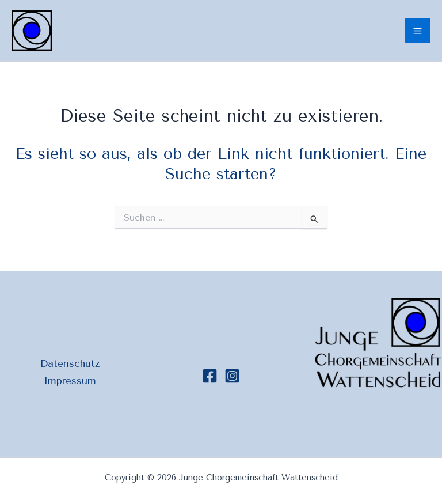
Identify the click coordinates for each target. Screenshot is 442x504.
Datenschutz (70, 363)
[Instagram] (232, 376)
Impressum (70, 381)
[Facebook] (210, 376)
